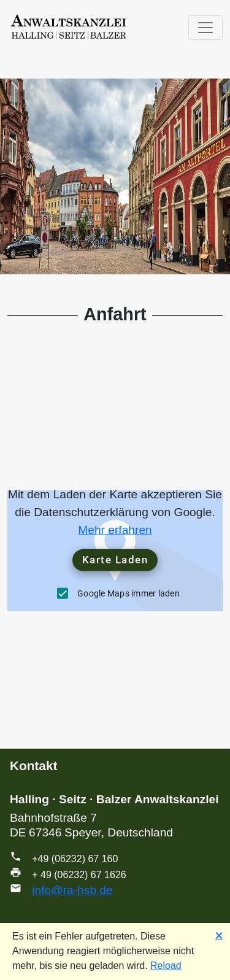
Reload (166, 966)
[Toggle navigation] (205, 28)
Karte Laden (115, 560)
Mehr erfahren (115, 530)
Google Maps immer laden (128, 593)
